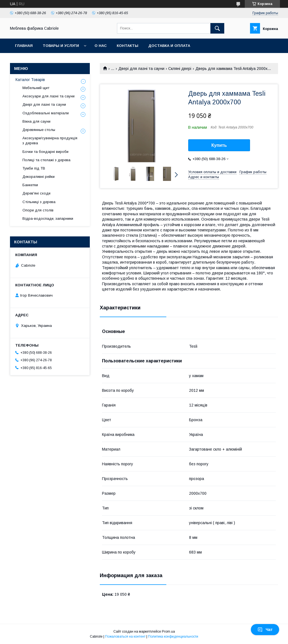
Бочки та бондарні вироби (45, 152)
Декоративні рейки (39, 177)
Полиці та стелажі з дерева (46, 160)
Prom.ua (168, 632)
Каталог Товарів (30, 80)
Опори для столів (38, 210)
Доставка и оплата (169, 46)
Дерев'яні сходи (36, 193)
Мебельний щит (36, 88)
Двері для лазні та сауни (141, 69)
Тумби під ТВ (34, 168)
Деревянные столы (39, 130)
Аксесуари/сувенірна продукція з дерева (50, 141)
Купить (219, 145)
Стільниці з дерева (39, 202)
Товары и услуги (61, 46)
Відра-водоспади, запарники (48, 219)
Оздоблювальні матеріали (46, 113)
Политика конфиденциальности (173, 637)
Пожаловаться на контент (125, 637)
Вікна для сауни (36, 121)
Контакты (128, 46)
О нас (101, 46)
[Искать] (217, 28)
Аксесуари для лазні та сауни (49, 96)
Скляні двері (180, 69)
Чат (265, 630)
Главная (24, 46)
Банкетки (30, 185)
